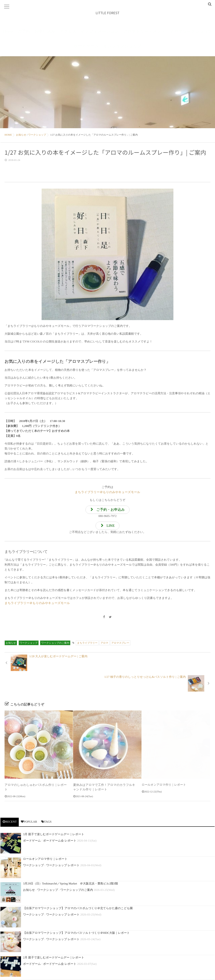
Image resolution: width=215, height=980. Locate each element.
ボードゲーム (86, 49)
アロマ (104, 645)
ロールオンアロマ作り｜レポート (164, 767)
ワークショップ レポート (63, 847)
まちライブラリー (87, 645)
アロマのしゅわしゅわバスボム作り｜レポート (36, 767)
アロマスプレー (120, 645)
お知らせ (11, 645)
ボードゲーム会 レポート (60, 822)
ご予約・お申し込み (36, 35)
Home (8, 35)
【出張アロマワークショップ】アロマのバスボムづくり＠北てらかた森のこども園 (78, 890)
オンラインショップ (122, 49)
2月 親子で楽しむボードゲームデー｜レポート (54, 939)
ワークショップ (29, 645)
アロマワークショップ (191, 35)
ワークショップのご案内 (55, 645)
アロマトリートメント (144, 35)
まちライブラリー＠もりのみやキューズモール (108, 493)
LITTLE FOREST (107, 14)
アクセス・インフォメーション (89, 35)
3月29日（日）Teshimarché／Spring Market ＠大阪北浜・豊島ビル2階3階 (71, 865)
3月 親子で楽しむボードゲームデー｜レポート (54, 816)
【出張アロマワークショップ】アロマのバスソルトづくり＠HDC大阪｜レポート (76, 915)
